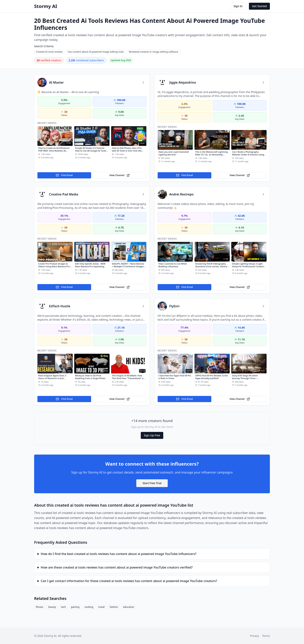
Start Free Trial (152, 483)
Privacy (254, 636)
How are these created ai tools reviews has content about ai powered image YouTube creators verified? (117, 567)
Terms (266, 636)
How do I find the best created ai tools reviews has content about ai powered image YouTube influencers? (119, 554)
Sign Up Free (152, 435)
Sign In (238, 6)
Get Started (259, 6)
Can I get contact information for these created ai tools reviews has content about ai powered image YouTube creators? (129, 581)
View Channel (120, 175)
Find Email (64, 175)
